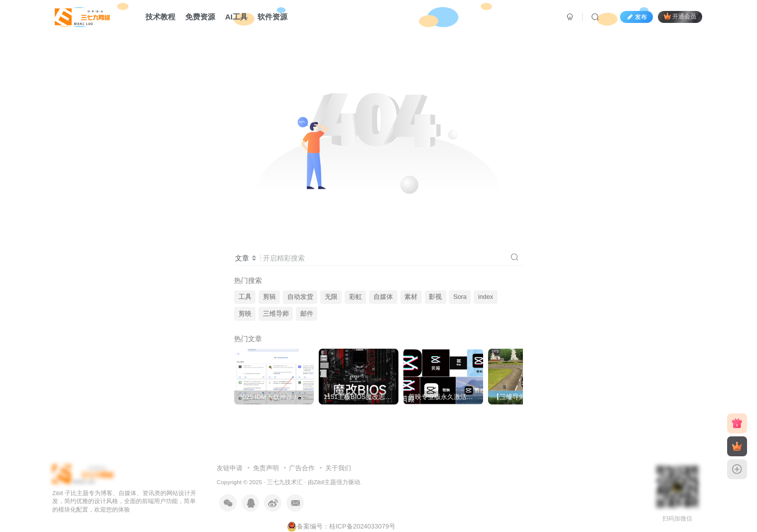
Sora (460, 297)
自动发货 (300, 297)
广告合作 (302, 468)
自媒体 (383, 297)
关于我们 (338, 468)
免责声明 (266, 468)
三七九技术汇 (285, 482)
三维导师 (276, 314)
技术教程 (160, 17)
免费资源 (200, 17)
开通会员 (680, 16)
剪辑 (269, 297)
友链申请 (230, 468)
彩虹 (356, 297)
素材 (411, 297)
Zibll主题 (325, 482)
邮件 (307, 314)
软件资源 (272, 17)
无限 (331, 297)
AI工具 (236, 17)
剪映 (245, 314)
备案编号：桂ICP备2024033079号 (341, 526)
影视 (435, 297)
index (486, 297)
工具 (245, 297)
